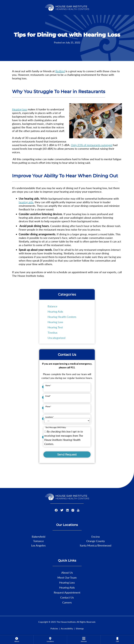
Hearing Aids (55, 311)
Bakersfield (38, 537)
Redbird (60, 71)
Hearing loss (20, 109)
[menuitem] (17, 640)
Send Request (67, 455)
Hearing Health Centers (62, 317)
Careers (67, 602)
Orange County (96, 541)
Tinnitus (53, 333)
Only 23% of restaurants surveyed (92, 145)
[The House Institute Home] (67, 7)
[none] (17, 640)
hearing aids (26, 202)
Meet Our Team (67, 577)
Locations (50, 417)
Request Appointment (67, 592)
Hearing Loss (55, 322)
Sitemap (80, 628)
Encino (96, 537)
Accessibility (67, 628)
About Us (67, 572)
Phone (48, 406)
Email (48, 396)
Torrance (38, 541)
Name (48, 385)
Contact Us (67, 597)
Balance (52, 306)
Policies (54, 628)
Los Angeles (38, 545)
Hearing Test (55, 327)
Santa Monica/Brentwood (96, 545)
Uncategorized (56, 338)
